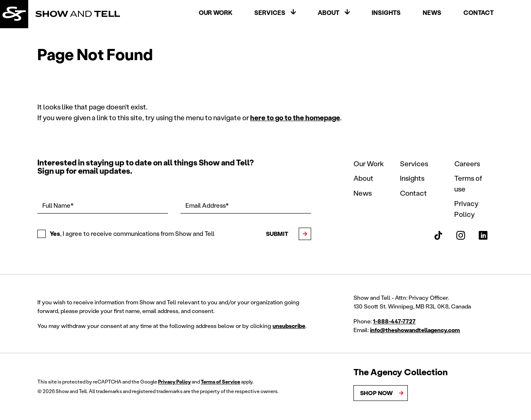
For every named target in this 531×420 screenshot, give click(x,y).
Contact (479, 14)
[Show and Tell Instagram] (461, 235)
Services (270, 14)
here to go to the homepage (295, 117)
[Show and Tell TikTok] (438, 235)
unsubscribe (289, 326)
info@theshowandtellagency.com (415, 330)
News (432, 14)
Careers (467, 163)
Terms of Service (220, 382)
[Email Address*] (246, 206)
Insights (386, 14)
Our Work (216, 14)
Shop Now (377, 393)
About (329, 14)
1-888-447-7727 (394, 321)
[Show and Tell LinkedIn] (483, 235)
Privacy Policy (174, 382)
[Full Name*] (103, 206)
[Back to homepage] (15, 15)
